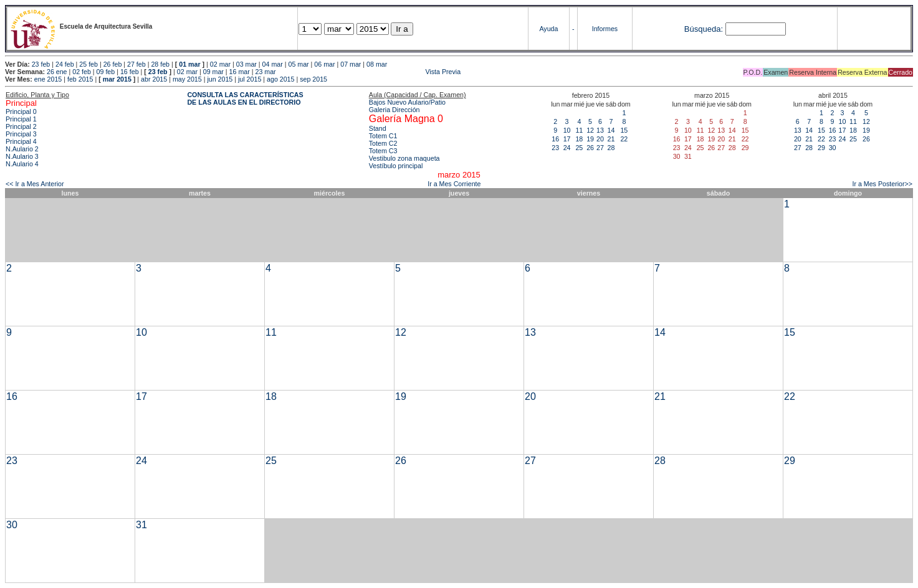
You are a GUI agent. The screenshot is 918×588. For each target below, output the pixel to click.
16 (555, 139)
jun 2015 (220, 79)
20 (600, 139)
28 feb (160, 64)
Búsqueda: (704, 29)
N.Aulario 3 (22, 156)
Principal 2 (21, 126)
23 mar (265, 72)
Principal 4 (21, 141)
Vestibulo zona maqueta (404, 158)
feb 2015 (80, 79)
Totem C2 (383, 143)
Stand (378, 128)
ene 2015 (48, 79)
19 (590, 139)
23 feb (41, 64)
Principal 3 (21, 134)
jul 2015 (250, 79)
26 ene (57, 72)
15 (624, 130)
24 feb (65, 64)
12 (590, 130)
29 (821, 148)
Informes (605, 29)
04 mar (273, 64)
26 (590, 148)
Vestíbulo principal (396, 166)
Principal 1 (21, 119)
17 (567, 139)
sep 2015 (313, 79)
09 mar (213, 72)
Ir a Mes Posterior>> (882, 184)
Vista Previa (370, 72)
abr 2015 (154, 79)
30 (833, 148)
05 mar (298, 64)
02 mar (220, 64)
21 (611, 139)
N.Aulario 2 (22, 149)
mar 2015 (117, 79)
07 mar (351, 64)
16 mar (240, 72)
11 (579, 130)
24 (567, 148)
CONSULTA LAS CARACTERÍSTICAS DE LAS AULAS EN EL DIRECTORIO (245, 98)
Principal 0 (21, 111)
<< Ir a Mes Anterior (35, 184)
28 (611, 148)
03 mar (246, 64)
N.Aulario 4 (22, 164)
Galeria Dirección (394, 110)
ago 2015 (280, 79)
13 (600, 130)
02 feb (82, 72)
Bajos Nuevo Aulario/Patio (407, 102)
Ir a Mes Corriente (454, 184)
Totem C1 (383, 136)
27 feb (136, 64)
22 (624, 139)
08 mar (377, 64)
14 (611, 130)
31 (141, 525)
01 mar (189, 64)
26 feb (113, 64)
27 (600, 148)
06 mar (324, 64)
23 (555, 148)
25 (579, 148)
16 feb (130, 72)
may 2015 (187, 79)
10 (567, 130)
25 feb (88, 64)
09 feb (106, 72)
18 (579, 139)
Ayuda (548, 29)
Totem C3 (383, 151)
